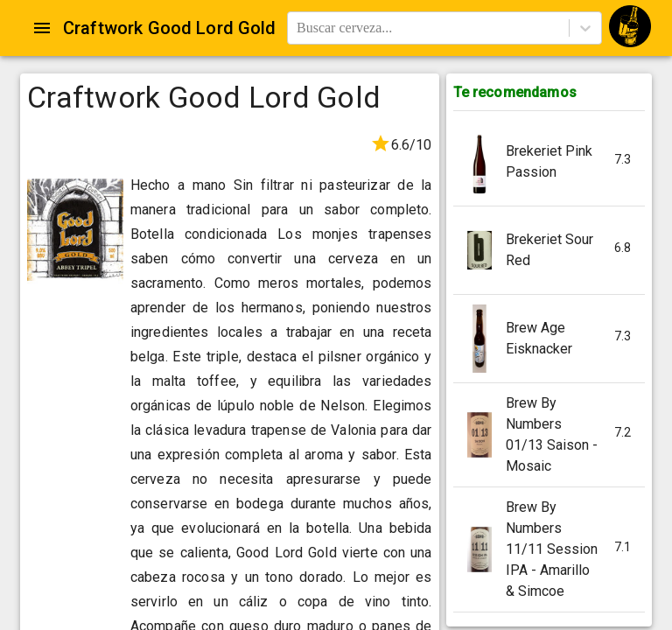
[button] (549, 162)
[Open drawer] (42, 28)
